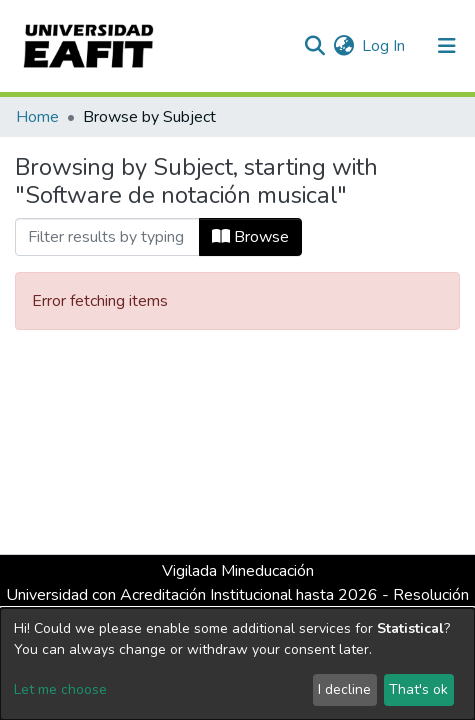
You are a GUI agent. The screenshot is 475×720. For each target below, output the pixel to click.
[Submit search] (314, 46)
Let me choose (60, 689)
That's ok (418, 689)
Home (37, 117)
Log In (384, 46)
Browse (250, 237)
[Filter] (107, 237)
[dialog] (237, 664)
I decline (344, 689)
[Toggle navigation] (447, 46)
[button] (343, 46)
